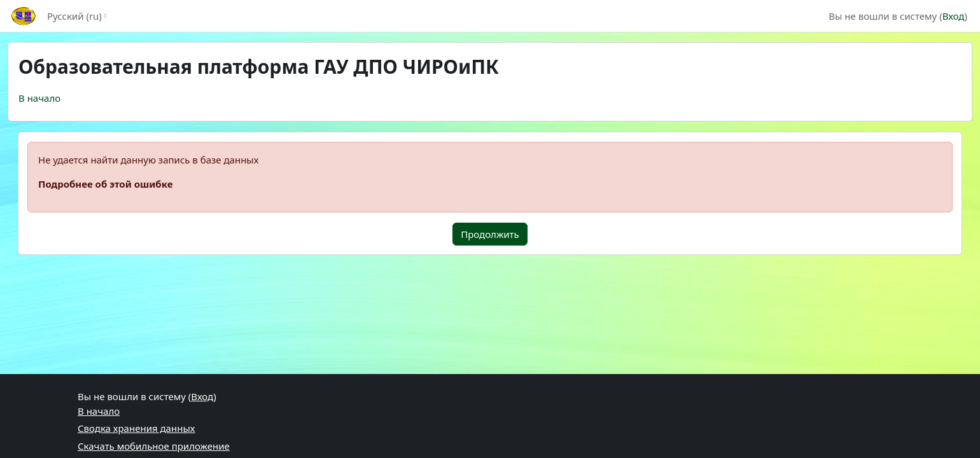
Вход (954, 16)
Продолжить (490, 234)
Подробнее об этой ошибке (105, 184)
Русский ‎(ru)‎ (74, 16)
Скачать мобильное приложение (154, 446)
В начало (39, 98)
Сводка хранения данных (136, 428)
